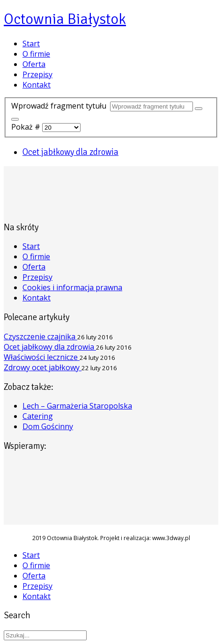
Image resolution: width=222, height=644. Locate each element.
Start (31, 44)
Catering (38, 416)
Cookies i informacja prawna (72, 287)
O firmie (36, 54)
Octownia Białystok (65, 19)
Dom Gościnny (48, 426)
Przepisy (37, 74)
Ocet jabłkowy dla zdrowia (70, 152)
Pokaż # (27, 127)
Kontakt (37, 85)
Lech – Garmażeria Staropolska (77, 406)
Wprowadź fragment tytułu (61, 106)
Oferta (34, 64)
